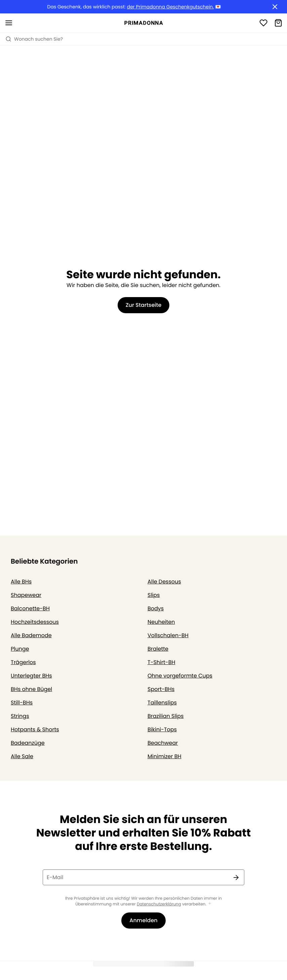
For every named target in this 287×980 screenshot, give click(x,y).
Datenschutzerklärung (159, 904)
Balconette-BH (30, 608)
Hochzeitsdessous (35, 622)
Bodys (156, 608)
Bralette (158, 649)
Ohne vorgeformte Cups (180, 676)
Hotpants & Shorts (35, 729)
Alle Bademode (31, 635)
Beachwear (163, 743)
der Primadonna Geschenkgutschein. (170, 7)
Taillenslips (162, 703)
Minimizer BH (165, 756)
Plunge (20, 649)
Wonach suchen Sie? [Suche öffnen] (34, 39)
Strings (20, 716)
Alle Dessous (164, 582)
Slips (154, 595)
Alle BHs (21, 582)
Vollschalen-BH (168, 635)
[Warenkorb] (278, 23)
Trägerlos (23, 662)
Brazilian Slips (166, 716)
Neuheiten (161, 622)
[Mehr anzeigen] (210, 904)
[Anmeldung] (263, 23)
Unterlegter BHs (31, 676)
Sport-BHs (161, 689)
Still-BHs (22, 703)
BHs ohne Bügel (31, 689)
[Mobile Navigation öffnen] (9, 23)
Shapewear (26, 595)
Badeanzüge (28, 743)
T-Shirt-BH (161, 662)
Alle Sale (22, 756)
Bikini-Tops (162, 729)
